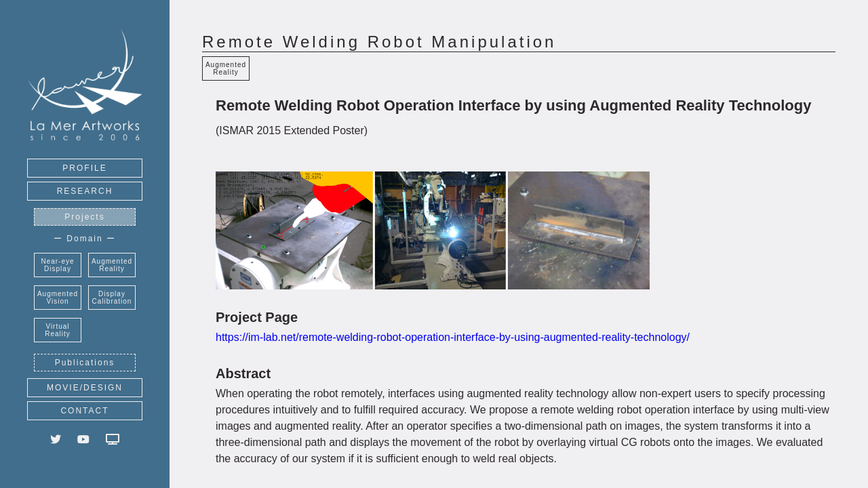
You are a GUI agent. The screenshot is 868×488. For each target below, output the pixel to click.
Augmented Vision (58, 298)
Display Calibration (112, 298)
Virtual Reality (58, 330)
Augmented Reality (112, 265)
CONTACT (84, 411)
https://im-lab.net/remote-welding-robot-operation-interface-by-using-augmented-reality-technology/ (453, 337)
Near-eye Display (57, 265)
